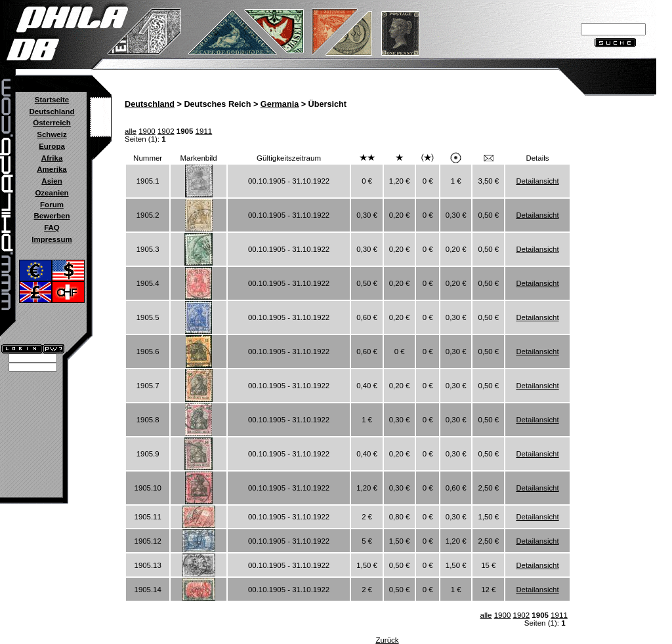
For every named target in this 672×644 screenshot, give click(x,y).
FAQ (52, 228)
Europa (52, 146)
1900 (147, 131)
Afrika (52, 158)
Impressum (52, 239)
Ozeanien (52, 193)
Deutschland (52, 111)
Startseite (52, 100)
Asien (52, 181)
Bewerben (52, 216)
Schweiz (52, 134)
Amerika (52, 169)
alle (131, 131)
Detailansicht (537, 181)
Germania (280, 104)
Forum (52, 205)
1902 (166, 131)
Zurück (387, 640)
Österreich (52, 123)
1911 (204, 131)
